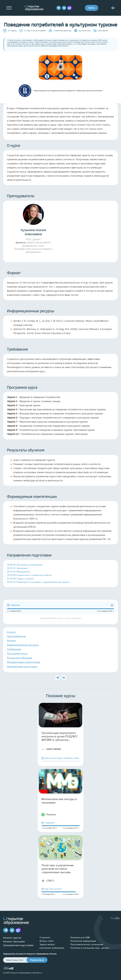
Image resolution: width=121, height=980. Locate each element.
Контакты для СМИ (80, 938)
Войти (92, 8)
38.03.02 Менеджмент (19, 572)
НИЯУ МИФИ (51, 749)
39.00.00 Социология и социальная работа (29, 575)
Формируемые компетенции (24, 662)
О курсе (11, 632)
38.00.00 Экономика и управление (25, 565)
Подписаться (37, 960)
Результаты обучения (20, 658)
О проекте (45, 938)
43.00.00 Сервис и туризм (20, 579)
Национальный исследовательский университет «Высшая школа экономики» (60, 91)
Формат (12, 641)
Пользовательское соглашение (87, 944)
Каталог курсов (12, 938)
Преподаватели (16, 636)
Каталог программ (14, 941)
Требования (14, 649)
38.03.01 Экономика (17, 568)
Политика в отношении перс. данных (90, 948)
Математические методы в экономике (59, 801)
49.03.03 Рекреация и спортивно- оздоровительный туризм (38, 582)
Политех (49, 815)
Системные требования (52, 948)
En (118, 918)
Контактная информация (83, 941)
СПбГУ (48, 881)
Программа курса (17, 653)
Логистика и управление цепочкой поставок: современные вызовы (58, 869)
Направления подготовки (22, 667)
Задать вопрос (47, 944)
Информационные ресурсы (23, 645)
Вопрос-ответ (47, 941)
